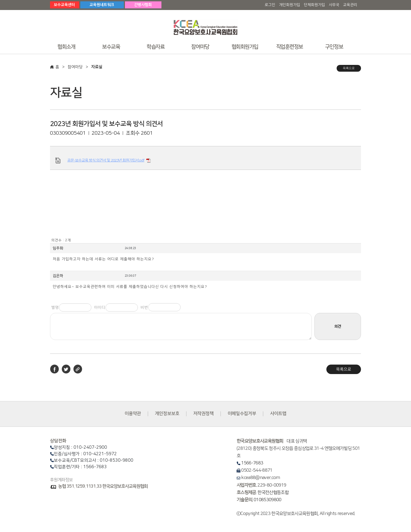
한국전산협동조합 (273, 493)
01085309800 (268, 500)
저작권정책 (203, 414)
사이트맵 (278, 414)
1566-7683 (252, 463)
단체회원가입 (314, 5)
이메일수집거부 (242, 414)
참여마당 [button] (200, 47)
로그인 (270, 5)
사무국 (334, 5)
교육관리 (350, 5)
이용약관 (133, 414)
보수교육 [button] (111, 47)
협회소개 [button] (66, 47)
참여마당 (75, 67)
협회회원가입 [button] (245, 47)
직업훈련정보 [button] (289, 47)
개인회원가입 (290, 5)
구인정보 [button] (334, 47)
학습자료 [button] (155, 47)
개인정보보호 (167, 414)
